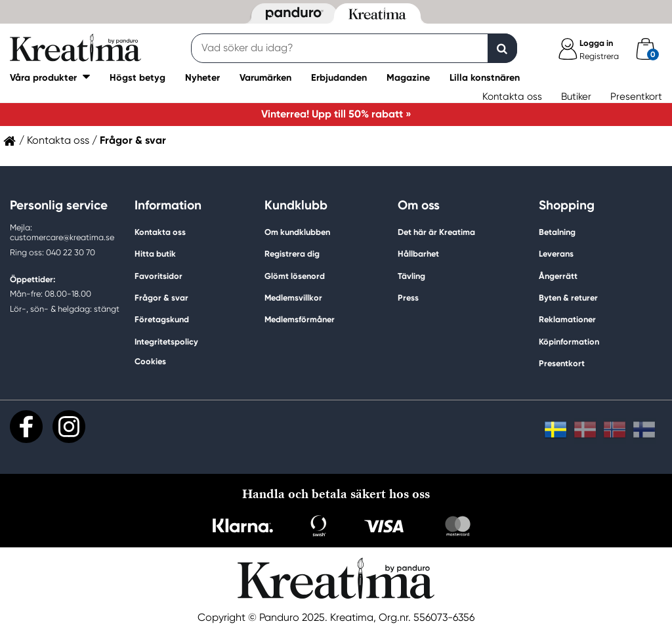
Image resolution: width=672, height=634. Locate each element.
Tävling (411, 276)
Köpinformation (569, 342)
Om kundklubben (297, 232)
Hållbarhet (418, 254)
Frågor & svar (161, 298)
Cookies (150, 362)
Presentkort (636, 96)
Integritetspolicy (166, 342)
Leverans (556, 254)
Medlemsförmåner (300, 319)
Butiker (576, 96)
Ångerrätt (558, 276)
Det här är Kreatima (436, 232)
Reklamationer (567, 319)
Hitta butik (155, 254)
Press (408, 298)
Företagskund (162, 319)
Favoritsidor (158, 276)
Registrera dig (292, 254)
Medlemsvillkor (293, 298)
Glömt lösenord (295, 276)
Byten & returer (568, 298)
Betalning (557, 232)
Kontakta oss (512, 96)
